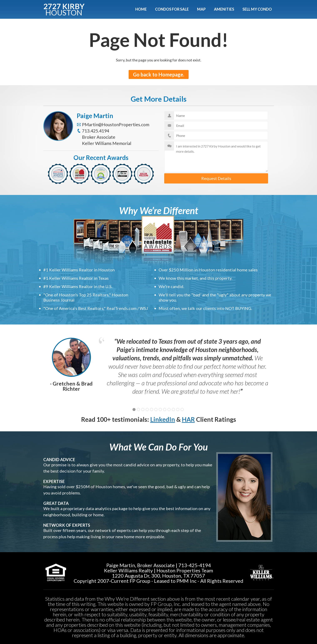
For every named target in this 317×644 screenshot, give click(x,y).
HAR (188, 419)
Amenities (224, 9)
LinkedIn (163, 419)
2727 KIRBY (64, 9)
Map (201, 9)
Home (141, 9)
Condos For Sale (172, 9)
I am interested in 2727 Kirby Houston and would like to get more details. (216, 157)
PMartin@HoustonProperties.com (116, 124)
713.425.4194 (96, 131)
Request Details (216, 178)
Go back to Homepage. (159, 74)
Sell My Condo (257, 9)
